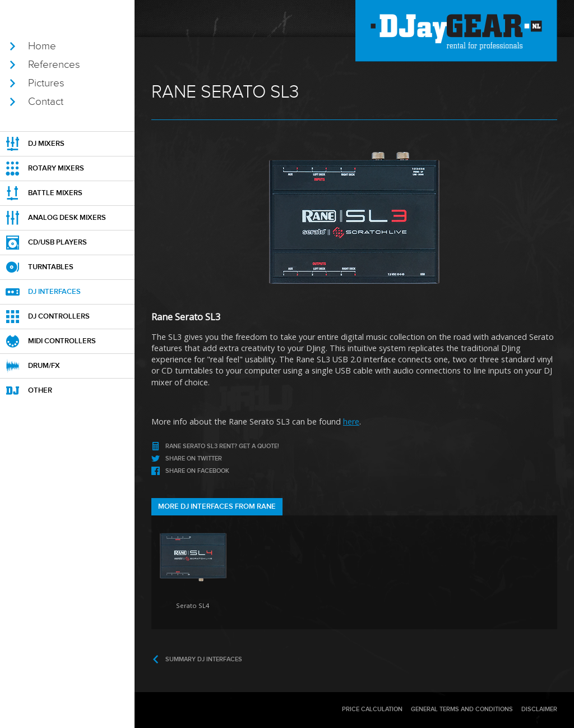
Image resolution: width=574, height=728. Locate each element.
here (351, 421)
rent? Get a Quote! (222, 446)
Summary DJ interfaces (204, 659)
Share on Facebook (197, 471)
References (54, 64)
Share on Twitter (194, 459)
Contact (46, 102)
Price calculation (372, 709)
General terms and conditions (462, 709)
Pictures (46, 83)
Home (42, 46)
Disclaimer (539, 709)
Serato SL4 (193, 605)
